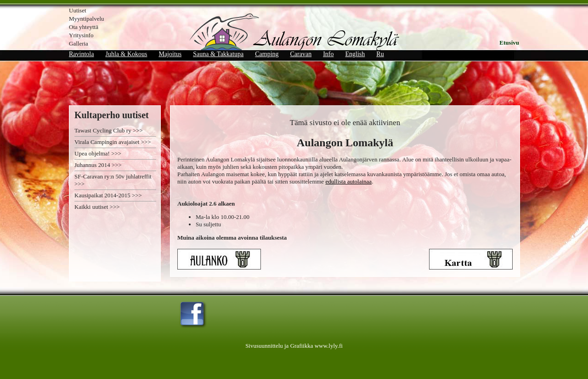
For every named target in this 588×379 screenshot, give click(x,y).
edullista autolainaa (348, 181)
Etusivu (509, 43)
